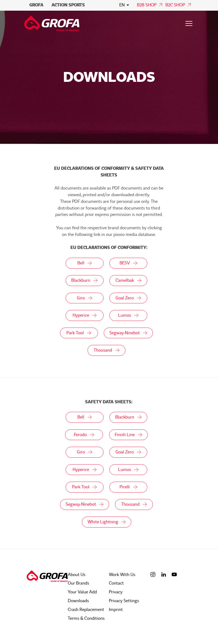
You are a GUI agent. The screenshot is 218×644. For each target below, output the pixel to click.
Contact (116, 584)
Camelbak (128, 281)
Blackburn (84, 281)
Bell (84, 263)
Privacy (116, 593)
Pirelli (128, 488)
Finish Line (128, 436)
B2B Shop (147, 5)
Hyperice (84, 316)
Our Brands (78, 584)
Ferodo (84, 436)
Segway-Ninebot (128, 333)
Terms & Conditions (86, 618)
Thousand (106, 351)
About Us (77, 576)
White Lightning (106, 523)
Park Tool (79, 333)
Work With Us (122, 576)
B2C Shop (175, 5)
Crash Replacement (86, 610)
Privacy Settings (124, 601)
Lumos (128, 316)
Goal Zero (128, 298)
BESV (128, 263)
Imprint (116, 610)
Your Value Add (82, 593)
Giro (84, 298)
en (122, 5)
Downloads (78, 601)
